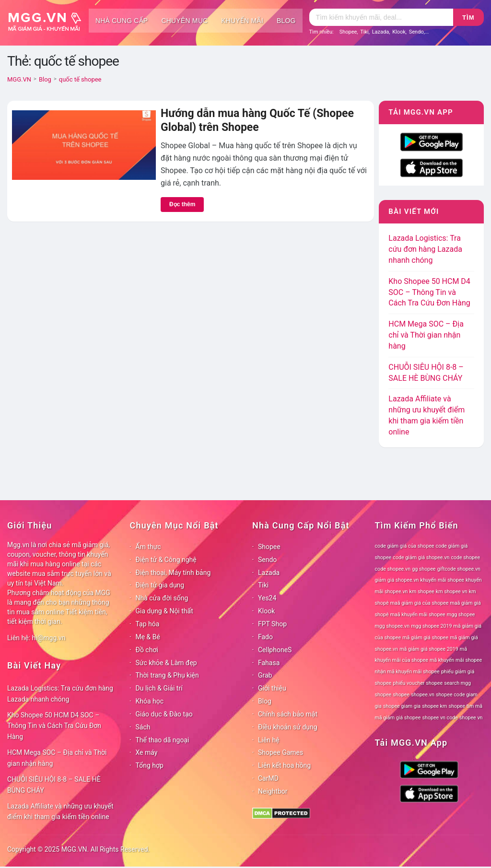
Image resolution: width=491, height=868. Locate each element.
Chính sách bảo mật (288, 714)
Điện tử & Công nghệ (166, 560)
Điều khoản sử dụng (288, 727)
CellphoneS (275, 650)
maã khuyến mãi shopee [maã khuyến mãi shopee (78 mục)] (418, 615)
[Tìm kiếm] (381, 17)
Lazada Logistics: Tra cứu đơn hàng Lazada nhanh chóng (425, 249)
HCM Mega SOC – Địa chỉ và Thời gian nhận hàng (426, 335)
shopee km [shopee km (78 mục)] (434, 706)
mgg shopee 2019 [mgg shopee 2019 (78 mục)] (431, 626)
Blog (286, 21)
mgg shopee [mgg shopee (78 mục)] (461, 615)
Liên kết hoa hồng (284, 765)
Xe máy (147, 752)
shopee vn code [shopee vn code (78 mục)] (440, 718)
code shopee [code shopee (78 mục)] (465, 557)
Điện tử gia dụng (160, 585)
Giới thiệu (272, 688)
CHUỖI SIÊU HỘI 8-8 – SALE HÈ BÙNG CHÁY (54, 785)
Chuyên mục (184, 21)
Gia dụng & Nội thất (164, 611)
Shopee (348, 32)
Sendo (416, 32)
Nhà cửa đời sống (162, 598)
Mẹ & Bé (148, 637)
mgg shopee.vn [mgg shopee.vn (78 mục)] (392, 626)
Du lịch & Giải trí (159, 688)
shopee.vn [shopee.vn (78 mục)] (423, 695)
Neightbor (273, 791)
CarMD (268, 778)
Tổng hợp (150, 765)
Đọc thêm (182, 204)
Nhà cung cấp (122, 21)
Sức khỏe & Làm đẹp (166, 663)
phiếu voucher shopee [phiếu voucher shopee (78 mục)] (418, 683)
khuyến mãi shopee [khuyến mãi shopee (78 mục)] (442, 580)
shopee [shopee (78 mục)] (401, 695)
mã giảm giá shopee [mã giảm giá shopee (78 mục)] (425, 638)
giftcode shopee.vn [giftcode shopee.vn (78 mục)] (459, 569)
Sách (143, 727)
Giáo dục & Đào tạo (164, 714)
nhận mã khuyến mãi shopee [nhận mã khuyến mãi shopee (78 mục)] (407, 672)
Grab (265, 675)
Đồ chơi (147, 650)
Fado (265, 637)
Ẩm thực (148, 547)
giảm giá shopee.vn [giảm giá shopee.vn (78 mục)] (397, 580)
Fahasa (269, 663)
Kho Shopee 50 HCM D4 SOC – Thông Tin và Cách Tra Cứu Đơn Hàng (429, 292)
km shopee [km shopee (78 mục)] (422, 592)
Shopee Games (281, 752)
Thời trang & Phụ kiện (167, 675)
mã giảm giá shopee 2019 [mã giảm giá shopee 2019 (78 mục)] (429, 649)
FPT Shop (272, 624)
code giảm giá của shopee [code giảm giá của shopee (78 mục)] (405, 546)
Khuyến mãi (242, 21)
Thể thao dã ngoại (163, 740)
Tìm (468, 18)
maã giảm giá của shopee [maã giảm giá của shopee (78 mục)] (420, 603)
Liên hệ (269, 740)
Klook (399, 32)
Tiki (364, 32)
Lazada (381, 32)
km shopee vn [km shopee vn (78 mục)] (452, 592)
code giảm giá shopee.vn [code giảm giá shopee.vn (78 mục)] (421, 557)
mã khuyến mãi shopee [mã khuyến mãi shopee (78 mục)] (456, 660)
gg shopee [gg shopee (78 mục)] (424, 569)
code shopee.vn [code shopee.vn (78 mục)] (393, 569)
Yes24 (267, 598)
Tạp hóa (148, 624)
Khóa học (150, 701)
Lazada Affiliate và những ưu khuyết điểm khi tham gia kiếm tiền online (60, 812)
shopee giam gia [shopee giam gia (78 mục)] (402, 706)
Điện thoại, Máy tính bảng (173, 573)
